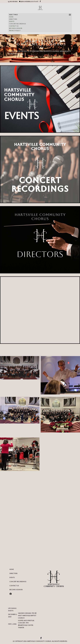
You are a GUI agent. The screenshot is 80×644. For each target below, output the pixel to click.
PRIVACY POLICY (15, 31)
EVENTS (12, 21)
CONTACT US (14, 26)
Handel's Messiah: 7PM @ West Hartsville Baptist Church (27, 616)
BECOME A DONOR (16, 28)
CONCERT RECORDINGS (17, 24)
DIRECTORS (13, 19)
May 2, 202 (12, 624)
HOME (11, 17)
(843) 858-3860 (13, 2)
